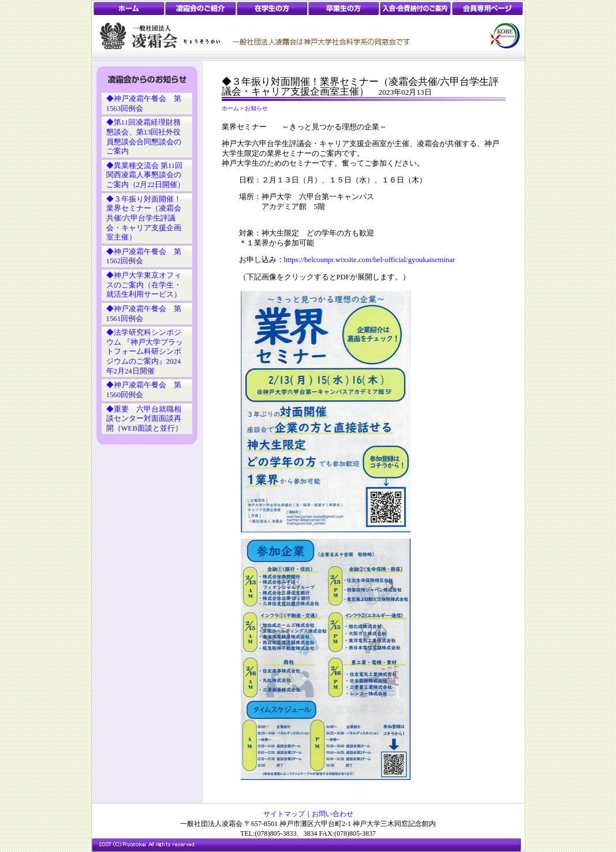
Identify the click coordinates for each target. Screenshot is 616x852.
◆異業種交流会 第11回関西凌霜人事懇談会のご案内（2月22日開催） (145, 175)
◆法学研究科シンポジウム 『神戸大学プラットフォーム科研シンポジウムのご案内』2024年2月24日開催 (145, 352)
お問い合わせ (333, 814)
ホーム (230, 108)
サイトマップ (284, 814)
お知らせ (256, 108)
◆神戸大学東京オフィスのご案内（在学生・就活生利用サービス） (144, 285)
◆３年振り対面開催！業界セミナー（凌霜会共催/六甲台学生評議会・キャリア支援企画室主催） (144, 218)
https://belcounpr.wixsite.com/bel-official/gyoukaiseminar (370, 260)
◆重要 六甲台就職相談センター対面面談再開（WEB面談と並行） (144, 419)
